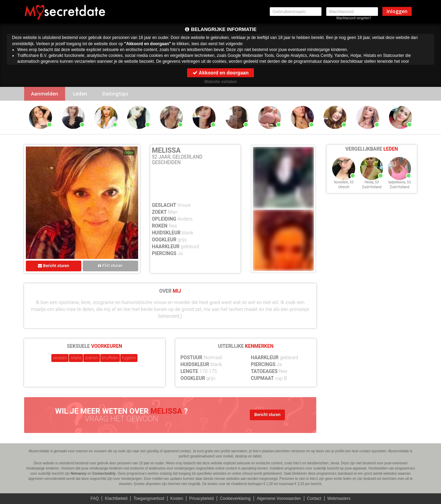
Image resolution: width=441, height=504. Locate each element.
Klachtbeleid (116, 498)
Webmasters (339, 498)
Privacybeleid (201, 498)
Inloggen (397, 11)
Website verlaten (220, 82)
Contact (314, 498)
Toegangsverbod (149, 498)
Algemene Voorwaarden (279, 498)
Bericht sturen (54, 266)
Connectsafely (104, 473)
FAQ (95, 498)
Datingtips (115, 94)
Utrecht (344, 187)
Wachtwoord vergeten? (354, 18)
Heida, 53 (372, 182)
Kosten (177, 498)
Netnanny (79, 473)
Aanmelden (45, 94)
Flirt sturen (110, 266)
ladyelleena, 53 (400, 182)
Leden (80, 94)
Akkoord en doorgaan (220, 73)
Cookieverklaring (235, 498)
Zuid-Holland (372, 187)
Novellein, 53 (344, 182)
